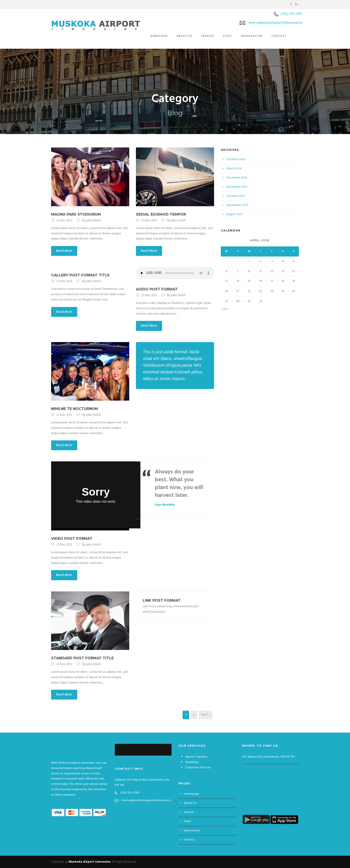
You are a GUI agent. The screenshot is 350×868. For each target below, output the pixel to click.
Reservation (252, 36)
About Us (184, 36)
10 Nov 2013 (64, 664)
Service (208, 36)
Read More (64, 251)
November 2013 (237, 187)
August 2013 (234, 214)
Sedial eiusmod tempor (161, 214)
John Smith (94, 220)
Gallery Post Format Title (80, 275)
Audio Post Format (157, 289)
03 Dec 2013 (64, 220)
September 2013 (237, 205)
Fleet (228, 36)
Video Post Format (72, 539)
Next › (205, 715)
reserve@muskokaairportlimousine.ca (275, 23)
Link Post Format (162, 600)
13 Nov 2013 (64, 281)
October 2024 (236, 159)
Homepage (159, 36)
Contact (279, 36)
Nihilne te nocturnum (75, 409)
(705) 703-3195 (292, 14)
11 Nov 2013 (64, 545)
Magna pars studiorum (76, 214)
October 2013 (235, 196)
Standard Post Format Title (82, 658)
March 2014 (234, 169)
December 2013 (237, 178)
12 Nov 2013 (149, 295)
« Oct (224, 309)
